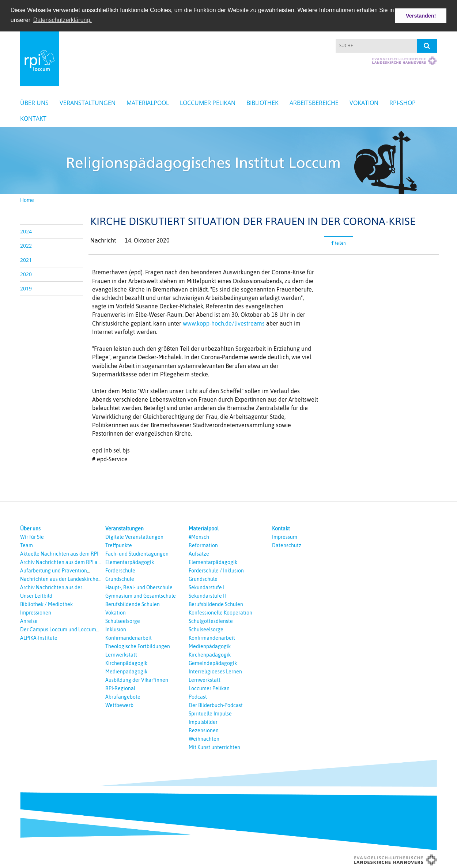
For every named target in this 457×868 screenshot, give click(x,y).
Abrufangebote (123, 696)
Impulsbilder (203, 721)
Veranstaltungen (88, 102)
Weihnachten (204, 738)
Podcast (198, 696)
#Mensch (199, 536)
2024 (26, 231)
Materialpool (148, 102)
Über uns (34, 102)
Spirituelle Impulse (210, 713)
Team (27, 545)
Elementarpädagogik (130, 561)
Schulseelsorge (123, 620)
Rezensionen (204, 730)
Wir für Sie (32, 536)
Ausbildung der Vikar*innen (137, 679)
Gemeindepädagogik (213, 662)
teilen (339, 243)
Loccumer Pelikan (208, 102)
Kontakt (33, 118)
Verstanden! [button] (421, 16)
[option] (228, 160)
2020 (26, 273)
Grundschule (120, 578)
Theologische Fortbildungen (138, 646)
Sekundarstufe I (207, 587)
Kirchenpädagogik (126, 662)
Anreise (29, 620)
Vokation (364, 102)
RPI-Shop (403, 102)
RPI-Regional (120, 688)
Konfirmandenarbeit (129, 637)
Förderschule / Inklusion (216, 570)
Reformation (203, 545)
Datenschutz (287, 545)
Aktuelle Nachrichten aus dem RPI (59, 553)
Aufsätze (199, 553)
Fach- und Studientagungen (137, 553)
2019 (26, 288)
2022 (26, 245)
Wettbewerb (119, 704)
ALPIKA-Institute (39, 637)
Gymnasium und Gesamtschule (141, 595)
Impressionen (36, 612)
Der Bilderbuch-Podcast (216, 704)
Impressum (285, 536)
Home (27, 199)
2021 (26, 259)
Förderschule (120, 570)
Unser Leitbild (36, 595)
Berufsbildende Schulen (133, 604)
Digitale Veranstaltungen (134, 536)
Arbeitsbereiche (314, 102)
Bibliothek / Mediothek (46, 604)
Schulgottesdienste (211, 620)
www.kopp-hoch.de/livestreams (224, 322)
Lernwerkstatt (121, 654)
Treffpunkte (119, 545)
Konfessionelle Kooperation (220, 612)
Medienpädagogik (126, 671)
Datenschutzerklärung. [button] (63, 20)
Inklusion (116, 629)
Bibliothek (263, 102)
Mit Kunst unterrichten (214, 747)
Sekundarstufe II (207, 595)
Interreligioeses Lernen (215, 671)
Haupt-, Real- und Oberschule (139, 587)
